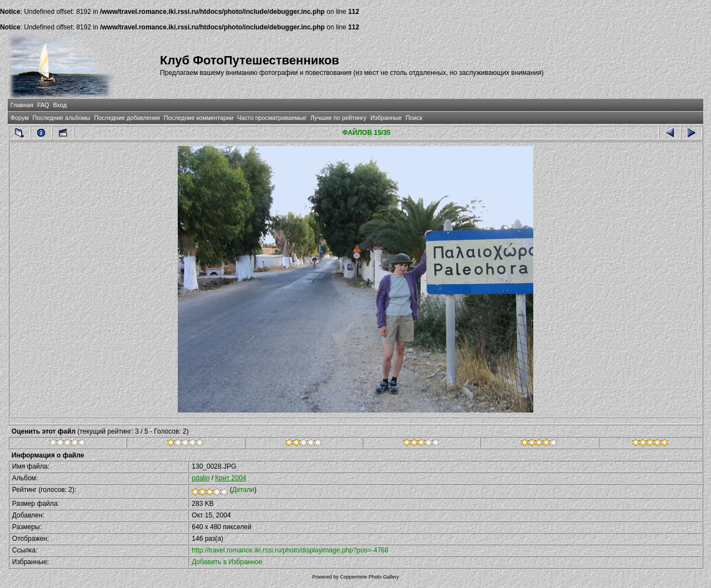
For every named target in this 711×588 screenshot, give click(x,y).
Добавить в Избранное (227, 562)
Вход (60, 105)
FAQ (43, 105)
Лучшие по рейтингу (339, 118)
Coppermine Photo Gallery (369, 577)
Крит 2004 (231, 478)
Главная (22, 105)
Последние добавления (127, 118)
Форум (20, 118)
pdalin (201, 478)
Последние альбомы (62, 118)
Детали (243, 490)
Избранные (386, 118)
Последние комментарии (199, 118)
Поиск (414, 118)
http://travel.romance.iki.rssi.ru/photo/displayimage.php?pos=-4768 (290, 550)
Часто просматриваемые (272, 118)
